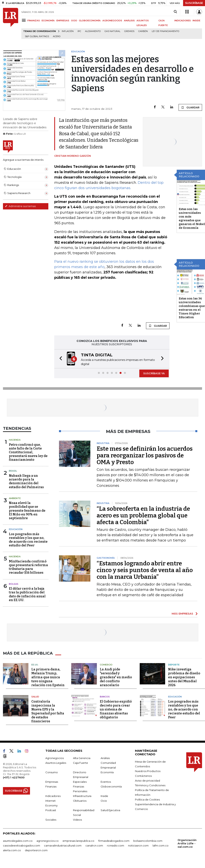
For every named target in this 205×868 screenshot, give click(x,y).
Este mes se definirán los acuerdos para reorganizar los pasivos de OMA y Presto (145, 455)
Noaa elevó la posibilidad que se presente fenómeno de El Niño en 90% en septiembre (27, 510)
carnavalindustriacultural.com (63, 845)
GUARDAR (190, 107)
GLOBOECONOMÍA (90, 21)
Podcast (51, 810)
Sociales (51, 820)
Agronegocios (55, 758)
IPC (79, 31)
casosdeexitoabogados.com (22, 845)
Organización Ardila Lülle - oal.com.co (187, 843)
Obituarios (80, 801)
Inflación (68, 31)
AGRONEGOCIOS (112, 21)
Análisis (105, 758)
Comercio (106, 665)
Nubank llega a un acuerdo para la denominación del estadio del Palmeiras (26, 481)
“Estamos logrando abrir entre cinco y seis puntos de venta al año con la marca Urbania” (145, 570)
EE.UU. (35, 665)
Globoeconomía (111, 786)
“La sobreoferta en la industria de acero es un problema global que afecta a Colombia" (143, 515)
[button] (60, 359)
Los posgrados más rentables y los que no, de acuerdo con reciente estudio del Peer (28, 540)
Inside (104, 796)
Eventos (106, 782)
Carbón (143, 31)
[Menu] (24, 20)
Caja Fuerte (81, 763)
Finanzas (51, 786)
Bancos (105, 697)
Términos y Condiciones (150, 785)
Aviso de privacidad (147, 781)
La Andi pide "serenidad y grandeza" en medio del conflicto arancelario (116, 677)
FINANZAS (34, 21)
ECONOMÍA (48, 21)
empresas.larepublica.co (78, 841)
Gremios (129, 31)
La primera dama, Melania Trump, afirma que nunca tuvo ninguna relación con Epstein (48, 677)
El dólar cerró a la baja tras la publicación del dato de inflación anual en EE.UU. (27, 594)
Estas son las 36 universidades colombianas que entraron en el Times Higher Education (192, 308)
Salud (35, 697)
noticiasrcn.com (138, 845)
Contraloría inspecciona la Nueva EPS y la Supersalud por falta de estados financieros (48, 711)
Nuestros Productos (148, 771)
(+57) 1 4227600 (14, 777)
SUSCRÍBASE (194, 3)
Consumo (52, 772)
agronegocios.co (48, 841)
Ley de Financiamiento (165, 31)
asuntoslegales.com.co (18, 841)
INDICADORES (183, 21)
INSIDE (196, 21)
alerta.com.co (12, 850)
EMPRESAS (63, 21)
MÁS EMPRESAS (182, 614)
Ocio (104, 801)
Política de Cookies (147, 799)
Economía (107, 772)
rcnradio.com (116, 845)
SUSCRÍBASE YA (154, 373)
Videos (77, 820)
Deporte (174, 665)
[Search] (175, 12)
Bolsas (14, 584)
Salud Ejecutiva (110, 810)
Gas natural (112, 31)
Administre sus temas (20, 206)
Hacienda (15, 440)
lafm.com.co (161, 845)
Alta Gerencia (82, 758)
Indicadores (53, 796)
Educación (16, 529)
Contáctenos (143, 776)
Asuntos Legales (56, 763)
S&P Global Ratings (37, 36)
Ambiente (15, 498)
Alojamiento (93, 31)
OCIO (74, 21)
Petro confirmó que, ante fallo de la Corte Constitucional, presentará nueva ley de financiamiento (28, 452)
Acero (57, 36)
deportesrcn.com (36, 850)
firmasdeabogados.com (114, 841)
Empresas (52, 782)
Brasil (13, 471)
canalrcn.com (94, 845)
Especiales (80, 782)
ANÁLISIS (129, 21)
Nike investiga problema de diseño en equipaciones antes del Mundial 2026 (184, 677)
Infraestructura (82, 796)
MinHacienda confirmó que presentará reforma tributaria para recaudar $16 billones (28, 567)
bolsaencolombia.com (148, 841)
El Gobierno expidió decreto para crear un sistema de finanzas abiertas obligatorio (116, 709)
